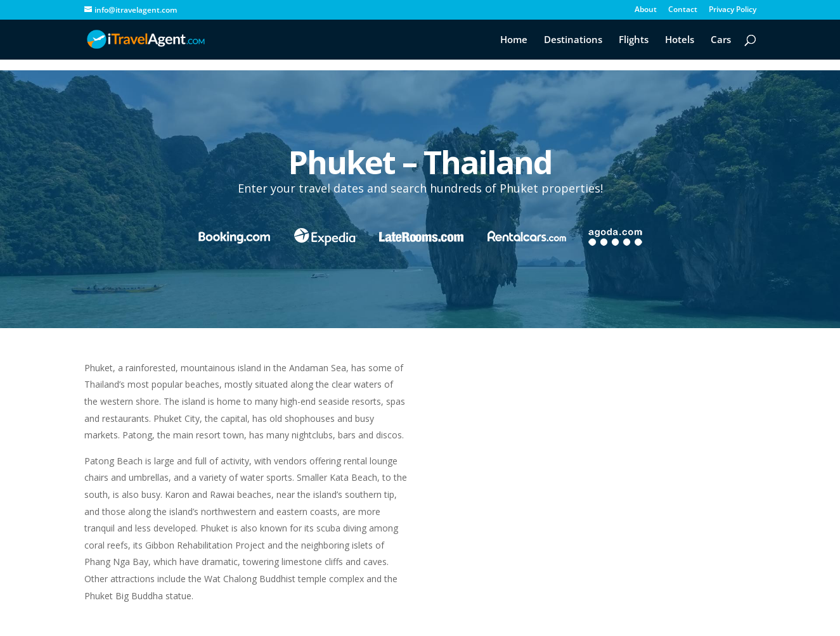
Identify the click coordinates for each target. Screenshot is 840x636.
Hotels (680, 40)
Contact (683, 10)
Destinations (573, 40)
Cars (721, 40)
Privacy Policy (733, 10)
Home (514, 40)
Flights (634, 40)
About (646, 10)
